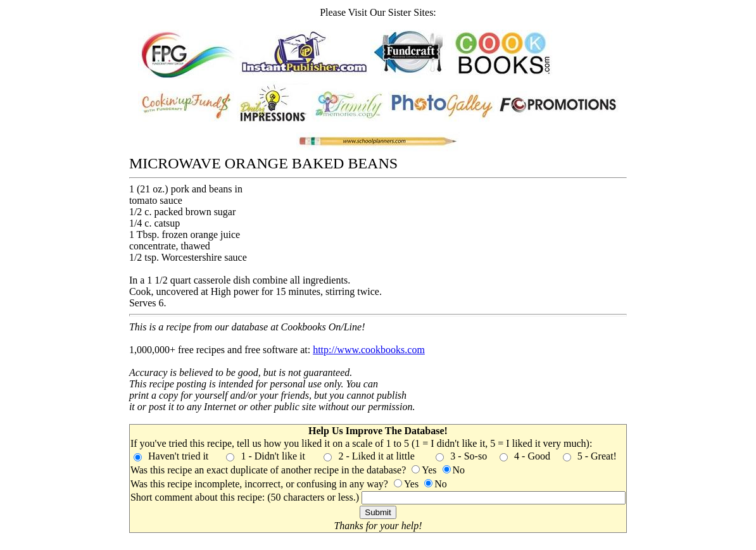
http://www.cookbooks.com (369, 350)
